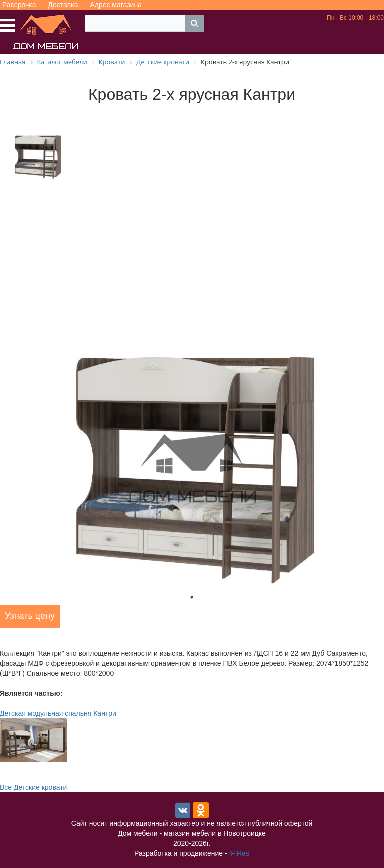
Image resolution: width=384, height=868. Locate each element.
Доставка (63, 5)
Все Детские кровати (33, 787)
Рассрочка (19, 5)
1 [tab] (192, 597)
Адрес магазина (116, 5)
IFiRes (239, 853)
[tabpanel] (192, 469)
